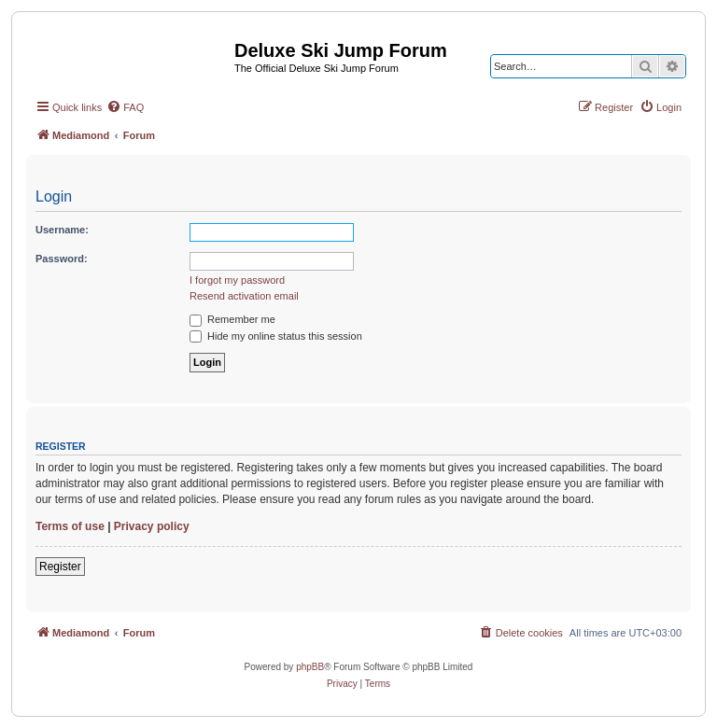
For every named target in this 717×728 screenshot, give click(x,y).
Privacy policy (152, 526)
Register (60, 567)
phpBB (310, 667)
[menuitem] (125, 107)
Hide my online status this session (276, 336)
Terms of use (70, 526)
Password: (62, 259)
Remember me (232, 319)
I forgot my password (237, 280)
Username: (62, 230)
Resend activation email (244, 296)
